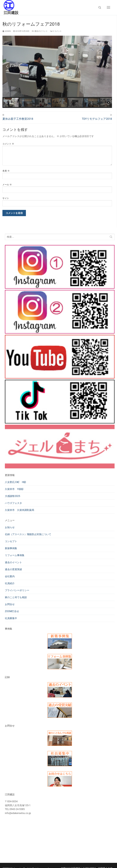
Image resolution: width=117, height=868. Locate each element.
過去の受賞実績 (13, 569)
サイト (6, 198)
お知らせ (10, 527)
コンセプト (11, 541)
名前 (6, 171)
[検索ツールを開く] (100, 8)
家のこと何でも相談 (16, 597)
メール (7, 185)
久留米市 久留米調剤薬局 (19, 510)
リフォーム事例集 (15, 555)
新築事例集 (11, 548)
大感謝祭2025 (12, 496)
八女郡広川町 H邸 (15, 482)
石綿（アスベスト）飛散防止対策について (28, 534)
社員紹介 (10, 583)
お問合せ (10, 604)
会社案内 (10, 576)
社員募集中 (11, 618)
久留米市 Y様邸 (14, 489)
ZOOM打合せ (12, 611)
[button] (7, 66)
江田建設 (11, 13)
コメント (8, 144)
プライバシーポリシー (17, 590)
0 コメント (56, 31)
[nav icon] (108, 8)
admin (7, 31)
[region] (57, 72)
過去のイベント (40, 31)
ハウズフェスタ (13, 503)
